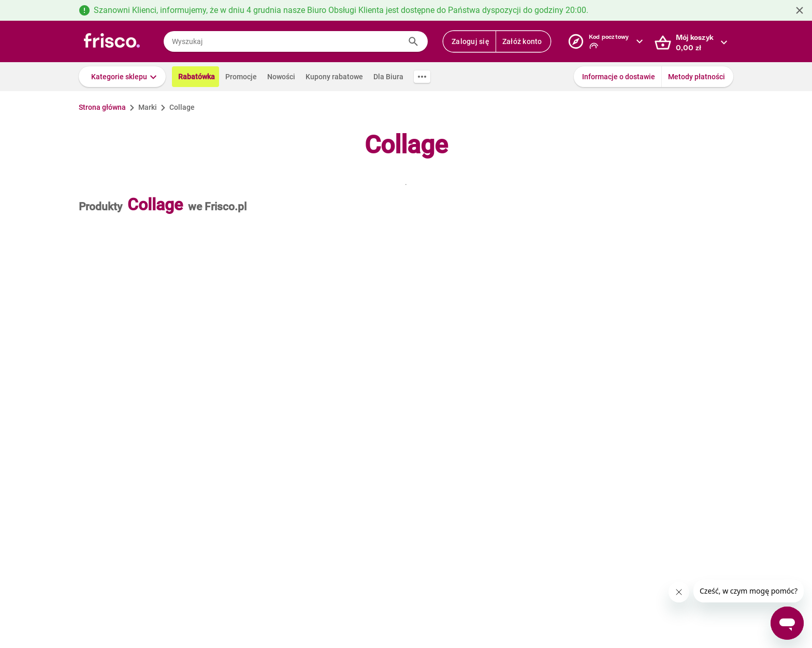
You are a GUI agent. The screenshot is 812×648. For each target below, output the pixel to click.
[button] (122, 77)
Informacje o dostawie (619, 77)
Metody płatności (697, 77)
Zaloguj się (470, 41)
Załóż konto (522, 41)
